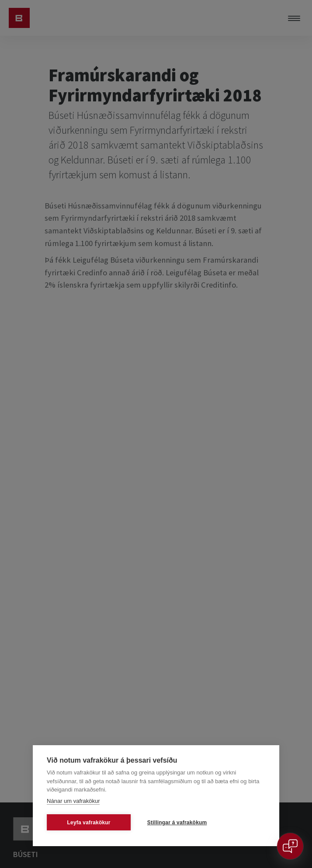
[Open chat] (290, 846)
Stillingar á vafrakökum (177, 823)
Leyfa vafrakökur (88, 823)
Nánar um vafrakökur (73, 801)
